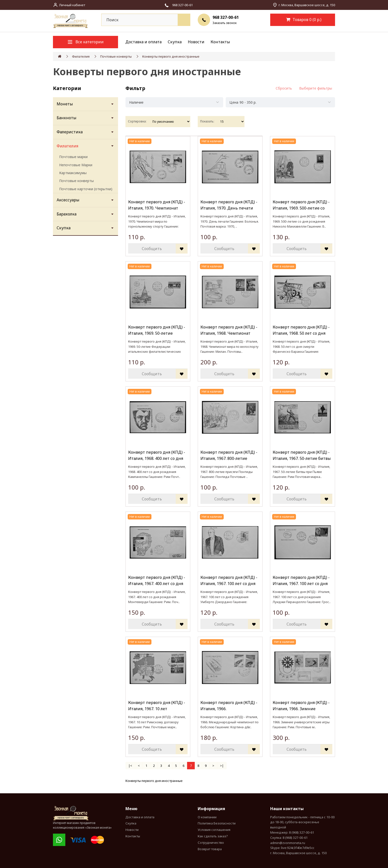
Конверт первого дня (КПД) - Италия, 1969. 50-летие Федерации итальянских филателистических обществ (157, 330)
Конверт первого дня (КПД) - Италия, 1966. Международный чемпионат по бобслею (230, 706)
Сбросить (284, 88)
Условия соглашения (214, 830)
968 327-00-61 (226, 17)
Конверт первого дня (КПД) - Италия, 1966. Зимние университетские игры (301, 706)
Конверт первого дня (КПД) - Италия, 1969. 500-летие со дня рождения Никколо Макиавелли (301, 205)
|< (130, 766)
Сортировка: (137, 121)
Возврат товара (210, 849)
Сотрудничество (211, 843)
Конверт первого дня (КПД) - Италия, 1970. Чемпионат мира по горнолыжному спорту (157, 205)
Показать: (207, 121)
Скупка (175, 42)
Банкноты (67, 118)
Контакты (220, 42)
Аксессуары (68, 200)
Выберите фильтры (316, 88)
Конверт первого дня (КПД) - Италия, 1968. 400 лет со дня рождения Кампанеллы (157, 456)
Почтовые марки (73, 157)
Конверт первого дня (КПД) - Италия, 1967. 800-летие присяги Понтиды (229, 456)
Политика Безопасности (217, 823)
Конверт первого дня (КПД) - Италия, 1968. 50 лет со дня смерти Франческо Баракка (301, 330)
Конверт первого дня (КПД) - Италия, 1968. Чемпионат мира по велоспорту (229, 330)
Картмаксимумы (73, 173)
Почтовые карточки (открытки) (86, 189)
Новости (196, 42)
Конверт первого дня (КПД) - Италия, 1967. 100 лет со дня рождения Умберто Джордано (229, 581)
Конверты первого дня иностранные (171, 56)
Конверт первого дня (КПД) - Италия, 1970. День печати (229, 205)
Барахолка (67, 214)
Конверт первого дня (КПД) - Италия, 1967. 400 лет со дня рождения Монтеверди (157, 581)
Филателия (81, 56)
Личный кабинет (72, 5)
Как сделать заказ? (213, 836)
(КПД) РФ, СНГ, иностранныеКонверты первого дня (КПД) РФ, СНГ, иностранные (245, 781)
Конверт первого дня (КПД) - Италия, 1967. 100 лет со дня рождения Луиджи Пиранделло (301, 581)
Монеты (65, 104)
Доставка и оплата (144, 42)
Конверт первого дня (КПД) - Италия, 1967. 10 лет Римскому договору (157, 706)
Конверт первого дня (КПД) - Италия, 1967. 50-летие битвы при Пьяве (302, 456)
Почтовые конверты (116, 56)
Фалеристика (70, 132)
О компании (207, 817)
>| (222, 766)
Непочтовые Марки (76, 165)
